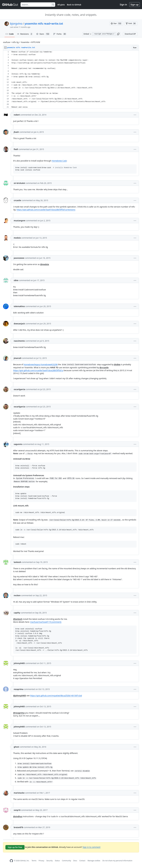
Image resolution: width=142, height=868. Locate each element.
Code (10, 34)
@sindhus (18, 816)
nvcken (17, 595)
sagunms (18, 444)
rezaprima (19, 689)
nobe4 (17, 115)
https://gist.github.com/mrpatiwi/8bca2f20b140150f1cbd (56, 696)
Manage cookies (94, 861)
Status (57, 861)
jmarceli (18, 358)
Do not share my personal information (117, 861)
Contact (82, 861)
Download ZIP (130, 34)
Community (67, 861)
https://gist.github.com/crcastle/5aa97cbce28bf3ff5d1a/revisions (46, 210)
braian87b (19, 827)
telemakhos (19, 306)
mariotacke (19, 793)
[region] (71, 80)
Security (50, 861)
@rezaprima (19, 713)
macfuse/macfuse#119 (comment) (46, 622)
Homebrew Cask (59, 161)
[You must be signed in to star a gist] (116, 23)
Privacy (41, 861)
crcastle (17, 200)
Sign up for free (15, 847)
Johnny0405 (19, 663)
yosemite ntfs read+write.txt (44, 24)
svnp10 (17, 810)
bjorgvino (16, 24)
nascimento (19, 341)
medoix (17, 238)
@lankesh (18, 619)
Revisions (25, 34)
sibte (16, 280)
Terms (34, 861)
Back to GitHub (74, 5)
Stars (43, 34)
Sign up (135, 5)
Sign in (123, 5)
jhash (16, 132)
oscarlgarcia (19, 389)
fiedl (16, 149)
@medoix (45, 264)
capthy (17, 613)
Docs (75, 861)
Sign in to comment (92, 847)
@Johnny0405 (20, 696)
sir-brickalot (19, 183)
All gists (61, 5)
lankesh (17, 562)
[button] (118, 34)
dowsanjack (19, 324)
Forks (60, 34)
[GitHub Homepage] (11, 861)
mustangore (19, 221)
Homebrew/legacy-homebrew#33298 (40, 364)
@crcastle (104, 367)
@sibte (117, 364)
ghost (16, 747)
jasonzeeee (19, 258)
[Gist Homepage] (10, 5)
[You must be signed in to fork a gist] (131, 23)
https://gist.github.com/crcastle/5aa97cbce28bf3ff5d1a (38, 370)
